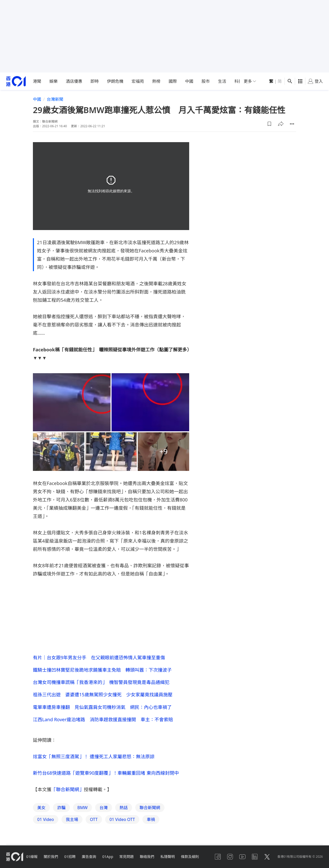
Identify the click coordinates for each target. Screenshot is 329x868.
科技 (239, 81)
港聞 (37, 81)
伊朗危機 (115, 81)
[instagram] (230, 857)
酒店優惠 (74, 81)
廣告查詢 (89, 857)
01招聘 (70, 857)
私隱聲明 (168, 857)
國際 (173, 81)
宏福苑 (138, 81)
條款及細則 (190, 857)
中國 (189, 81)
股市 (206, 81)
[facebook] (218, 857)
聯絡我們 (147, 857)
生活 (222, 81)
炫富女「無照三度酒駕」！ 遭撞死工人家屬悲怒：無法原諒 (94, 756)
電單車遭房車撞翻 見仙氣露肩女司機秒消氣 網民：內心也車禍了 (102, 707)
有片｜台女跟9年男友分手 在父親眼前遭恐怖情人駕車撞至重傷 (99, 657)
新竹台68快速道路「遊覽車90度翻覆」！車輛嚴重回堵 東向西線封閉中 (106, 773)
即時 (95, 81)
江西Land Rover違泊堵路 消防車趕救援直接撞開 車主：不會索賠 (103, 719)
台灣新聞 (55, 99)
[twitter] (267, 857)
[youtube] (242, 857)
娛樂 (53, 81)
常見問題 (126, 857)
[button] (269, 124)
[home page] (16, 81)
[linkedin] (255, 857)
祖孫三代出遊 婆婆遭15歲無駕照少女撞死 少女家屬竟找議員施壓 (103, 695)
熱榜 (156, 81)
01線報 (32, 857)
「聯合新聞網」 (68, 789)
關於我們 (51, 857)
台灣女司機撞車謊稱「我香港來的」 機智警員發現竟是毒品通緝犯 (101, 682)
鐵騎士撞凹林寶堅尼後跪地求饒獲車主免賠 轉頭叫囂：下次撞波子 (102, 670)
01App (108, 857)
